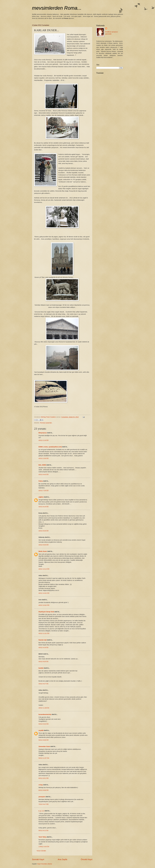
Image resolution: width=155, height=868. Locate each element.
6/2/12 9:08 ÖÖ (44, 790)
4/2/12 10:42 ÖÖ (44, 605)
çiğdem (41, 497)
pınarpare (42, 797)
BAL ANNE (42, 465)
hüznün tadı (43, 640)
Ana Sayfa (62, 859)
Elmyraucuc (43, 433)
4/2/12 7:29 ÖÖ (44, 491)
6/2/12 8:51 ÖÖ (44, 778)
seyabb (41, 730)
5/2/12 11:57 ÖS (44, 758)
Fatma (41, 481)
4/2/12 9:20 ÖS (43, 662)
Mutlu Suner (43, 551)
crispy (41, 785)
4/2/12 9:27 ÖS (43, 684)
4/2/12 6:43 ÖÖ (44, 474)
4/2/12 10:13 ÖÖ (44, 569)
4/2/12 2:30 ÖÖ (44, 458)
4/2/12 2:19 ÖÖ (44, 440)
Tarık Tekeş (42, 837)
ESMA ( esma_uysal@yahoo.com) (50, 447)
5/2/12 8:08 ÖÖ (44, 740)
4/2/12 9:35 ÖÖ (44, 545)
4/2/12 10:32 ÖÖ (44, 593)
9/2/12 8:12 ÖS (43, 831)
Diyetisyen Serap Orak (46, 612)
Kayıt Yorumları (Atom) (45, 864)
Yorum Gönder (41, 851)
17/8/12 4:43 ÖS (44, 847)
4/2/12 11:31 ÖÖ (44, 633)
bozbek (41, 668)
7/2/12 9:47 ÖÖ (44, 804)
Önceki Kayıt (87, 859)
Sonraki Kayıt (38, 859)
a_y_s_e (41, 811)
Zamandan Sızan (44, 746)
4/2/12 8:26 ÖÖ (44, 531)
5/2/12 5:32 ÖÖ (44, 724)
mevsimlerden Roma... (57, 8)
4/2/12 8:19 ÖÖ (44, 507)
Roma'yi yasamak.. (46, 423)
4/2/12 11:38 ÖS (44, 708)
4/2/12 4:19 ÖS (43, 648)
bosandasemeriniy (45, 714)
